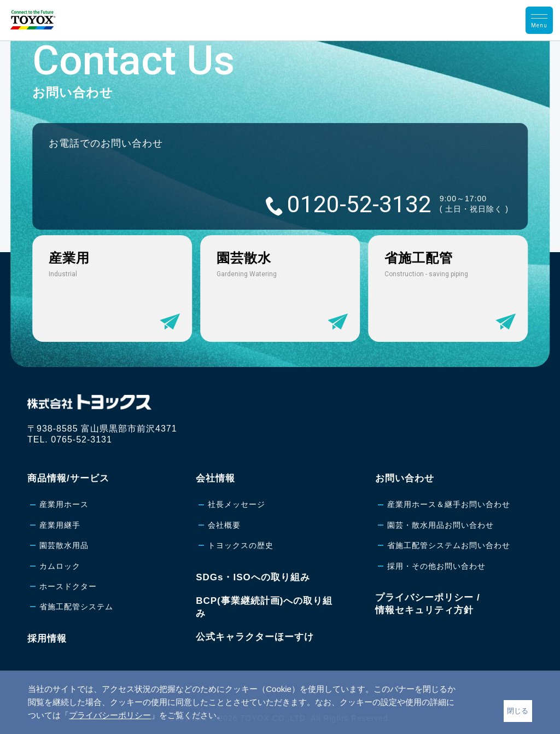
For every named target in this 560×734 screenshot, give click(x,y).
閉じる (518, 711)
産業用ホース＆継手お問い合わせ (449, 504)
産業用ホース (64, 504)
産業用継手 (60, 525)
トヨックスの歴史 (241, 545)
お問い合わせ (405, 478)
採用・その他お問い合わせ (436, 566)
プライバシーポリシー (110, 715)
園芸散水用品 (64, 545)
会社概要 (224, 525)
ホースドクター (68, 586)
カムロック (60, 566)
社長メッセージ (237, 504)
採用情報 (47, 639)
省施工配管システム (76, 607)
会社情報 (215, 478)
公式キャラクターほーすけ (255, 637)
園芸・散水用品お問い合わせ (441, 525)
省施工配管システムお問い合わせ (449, 545)
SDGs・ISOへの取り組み (253, 577)
